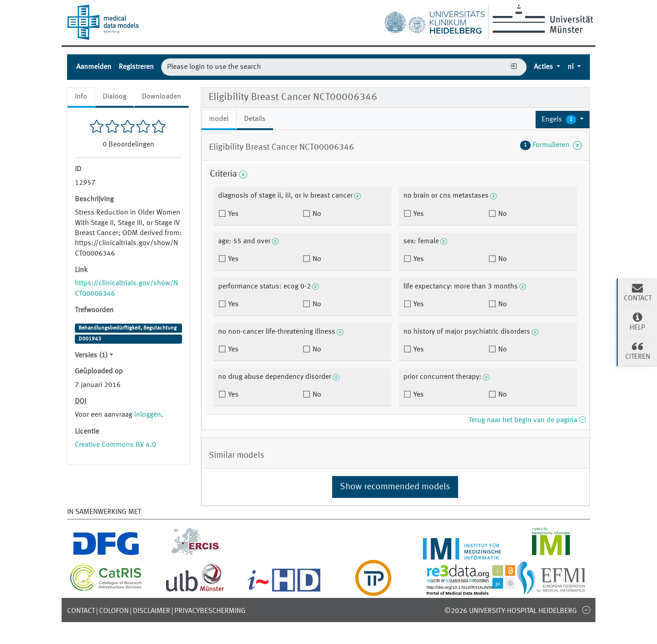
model (219, 119)
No (316, 214)
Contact (81, 611)
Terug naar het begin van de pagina (527, 420)
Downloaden (162, 97)
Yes (232, 214)
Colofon (114, 611)
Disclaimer (151, 611)
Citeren (637, 351)
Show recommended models (395, 487)
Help (637, 321)
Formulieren (551, 145)
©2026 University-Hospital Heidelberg (511, 611)
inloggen (148, 415)
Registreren (136, 67)
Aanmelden (94, 67)
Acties (544, 67)
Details (255, 119)
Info (81, 97)
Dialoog (115, 97)
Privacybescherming (210, 611)
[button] (563, 120)
